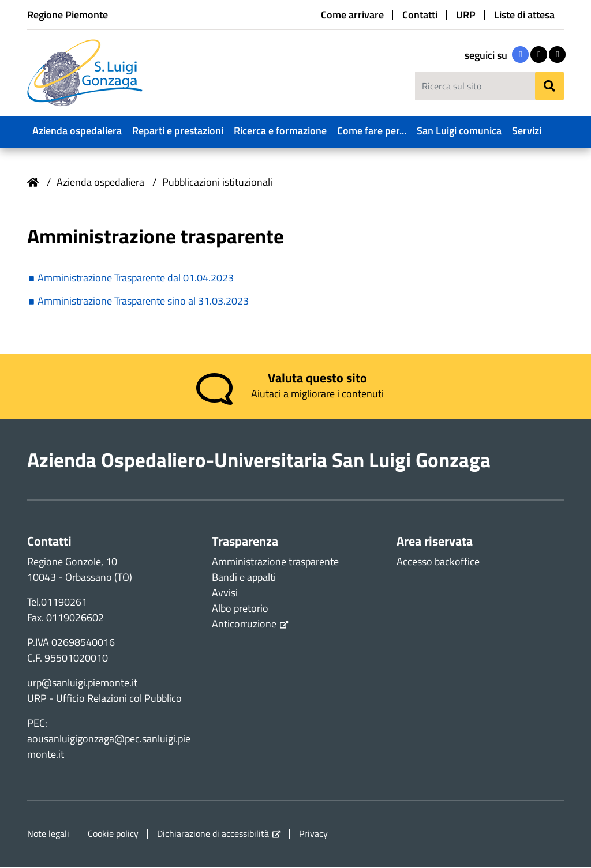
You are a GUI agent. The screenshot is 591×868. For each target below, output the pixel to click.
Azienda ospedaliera (77, 131)
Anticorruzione (244, 624)
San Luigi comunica (459, 131)
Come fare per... (372, 131)
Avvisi (225, 593)
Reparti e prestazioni (178, 131)
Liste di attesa (524, 15)
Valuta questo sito (317, 378)
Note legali (48, 834)
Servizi (527, 131)
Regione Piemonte (68, 15)
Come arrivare (352, 15)
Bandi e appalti (244, 578)
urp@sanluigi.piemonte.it (82, 683)
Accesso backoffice (438, 562)
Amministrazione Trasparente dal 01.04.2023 (136, 278)
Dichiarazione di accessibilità (213, 834)
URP (466, 15)
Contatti (420, 15)
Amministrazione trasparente (275, 562)
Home (33, 182)
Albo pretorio (240, 609)
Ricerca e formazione (280, 131)
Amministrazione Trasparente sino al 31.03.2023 (143, 301)
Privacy (313, 834)
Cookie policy (113, 834)
